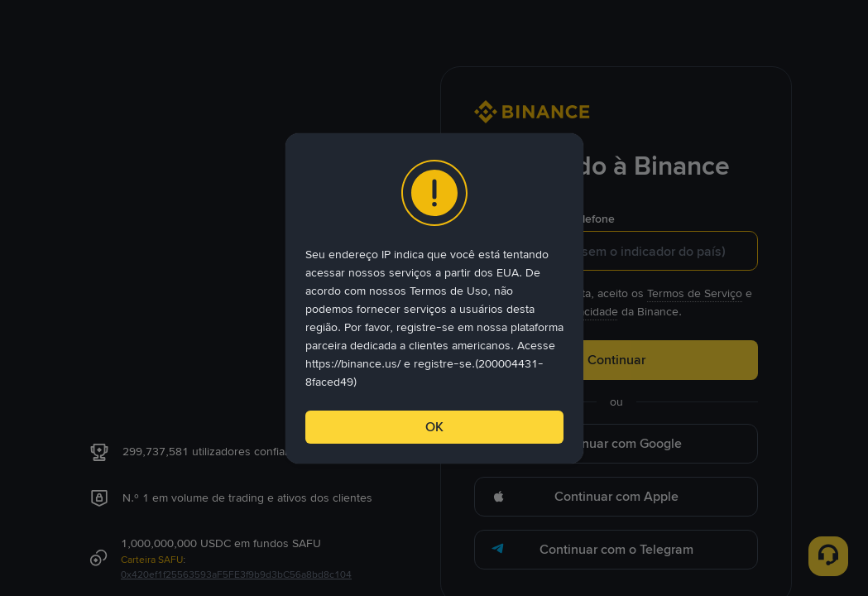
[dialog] (434, 298)
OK (434, 427)
